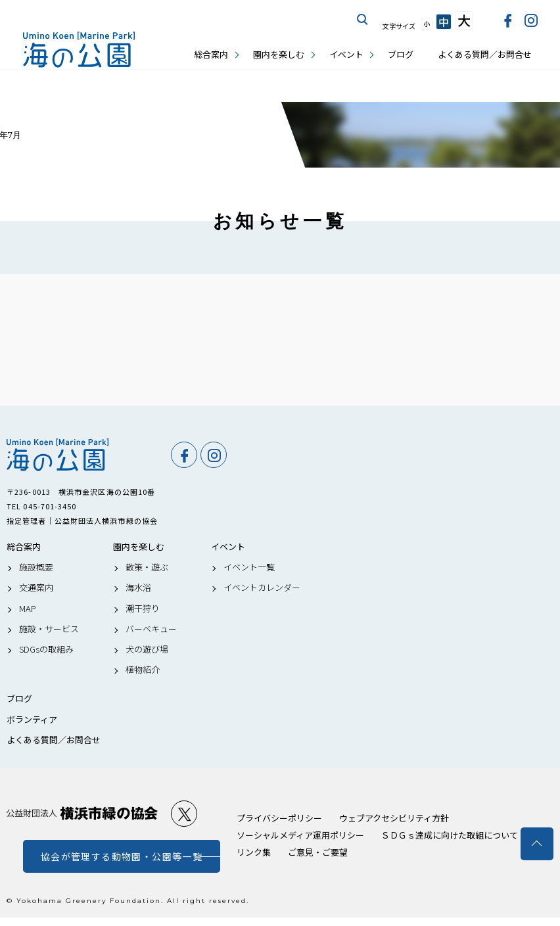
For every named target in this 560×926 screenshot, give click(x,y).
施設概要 (36, 567)
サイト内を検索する (363, 20)
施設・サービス (49, 629)
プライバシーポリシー (279, 818)
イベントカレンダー (262, 588)
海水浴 (138, 588)
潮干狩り (143, 609)
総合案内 (211, 54)
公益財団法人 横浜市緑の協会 (82, 813)
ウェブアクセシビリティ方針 (394, 818)
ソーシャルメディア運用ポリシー (300, 835)
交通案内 (36, 588)
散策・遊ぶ (147, 567)
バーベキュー (151, 629)
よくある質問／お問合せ (485, 54)
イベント (346, 54)
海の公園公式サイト (79, 50)
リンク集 (254, 852)
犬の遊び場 (147, 649)
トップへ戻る (537, 844)
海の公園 (82, 455)
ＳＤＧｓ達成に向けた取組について (450, 835)
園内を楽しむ (279, 54)
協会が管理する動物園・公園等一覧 (122, 856)
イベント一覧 (249, 567)
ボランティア (32, 720)
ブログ (401, 54)
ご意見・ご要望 (318, 852)
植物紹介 (143, 670)
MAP (28, 609)
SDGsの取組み (46, 649)
